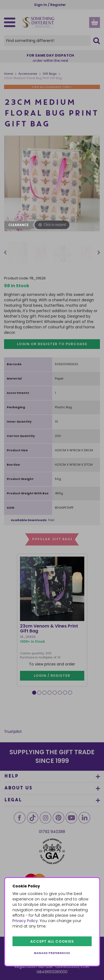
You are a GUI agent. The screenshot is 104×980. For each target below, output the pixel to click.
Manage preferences (52, 953)
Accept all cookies (52, 941)
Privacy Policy (25, 921)
